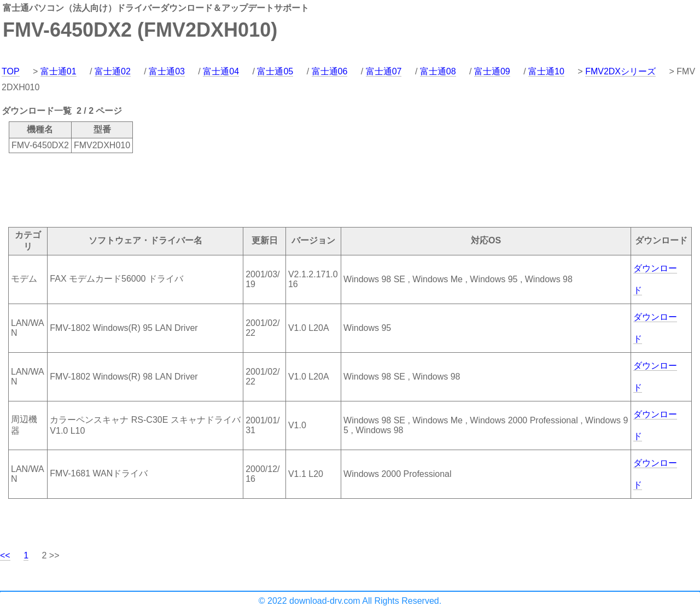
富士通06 (330, 71)
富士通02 (113, 71)
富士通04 (221, 71)
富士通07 (384, 71)
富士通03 (167, 71)
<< (5, 555)
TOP (11, 71)
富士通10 (546, 71)
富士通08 (438, 71)
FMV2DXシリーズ (620, 71)
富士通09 (492, 71)
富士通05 (275, 71)
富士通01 (59, 71)
